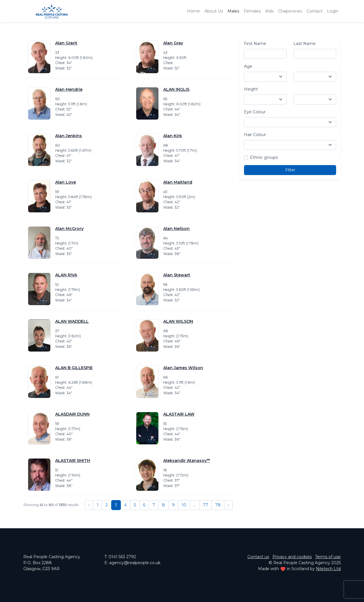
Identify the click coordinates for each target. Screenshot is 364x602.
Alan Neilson (176, 229)
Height (251, 89)
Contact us (258, 557)
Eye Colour (255, 112)
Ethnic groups (264, 157)
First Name (255, 44)
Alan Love (66, 182)
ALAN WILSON (178, 321)
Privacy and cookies (292, 557)
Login (333, 11)
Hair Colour (255, 135)
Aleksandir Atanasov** (187, 461)
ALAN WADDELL (72, 321)
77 (206, 505)
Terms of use (328, 557)
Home (194, 11)
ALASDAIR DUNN (72, 414)
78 (218, 505)
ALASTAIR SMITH (73, 461)
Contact (315, 11)
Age (248, 66)
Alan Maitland (178, 182)
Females (252, 11)
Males (233, 11)
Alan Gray (173, 43)
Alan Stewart (177, 275)
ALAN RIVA (66, 275)
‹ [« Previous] (89, 505)
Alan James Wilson (183, 368)
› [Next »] (228, 505)
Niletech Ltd (328, 569)
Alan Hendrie (69, 89)
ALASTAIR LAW (179, 414)
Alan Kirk (173, 136)
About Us (214, 11)
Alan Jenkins (69, 136)
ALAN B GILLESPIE (74, 368)
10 (184, 505)
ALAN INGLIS (176, 89)
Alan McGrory (69, 229)
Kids (269, 11)
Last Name (305, 44)
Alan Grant (66, 43)
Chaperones (290, 11)
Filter (290, 170)
